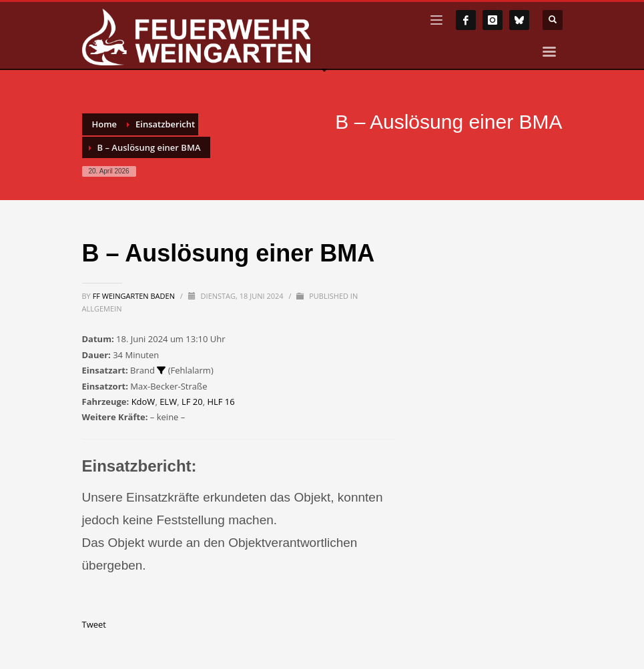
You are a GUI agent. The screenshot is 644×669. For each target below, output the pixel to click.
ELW (168, 402)
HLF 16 (221, 402)
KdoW (143, 402)
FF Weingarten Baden (135, 296)
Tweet (94, 624)
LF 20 (192, 402)
